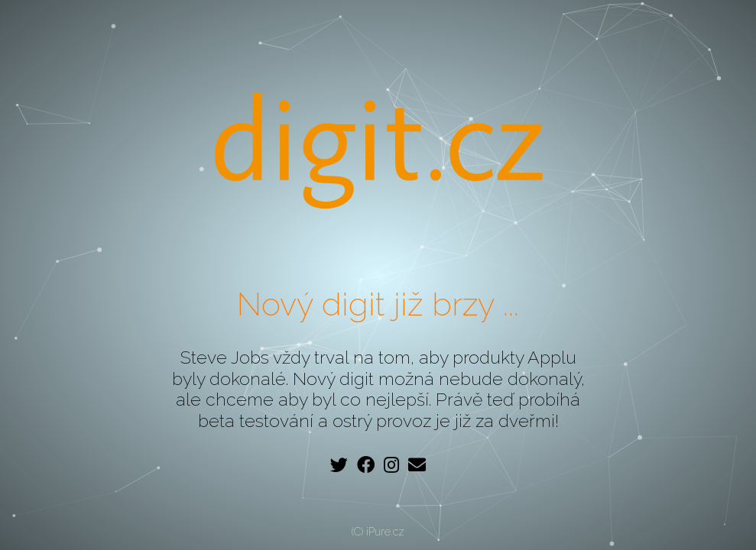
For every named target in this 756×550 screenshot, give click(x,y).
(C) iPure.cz (378, 532)
